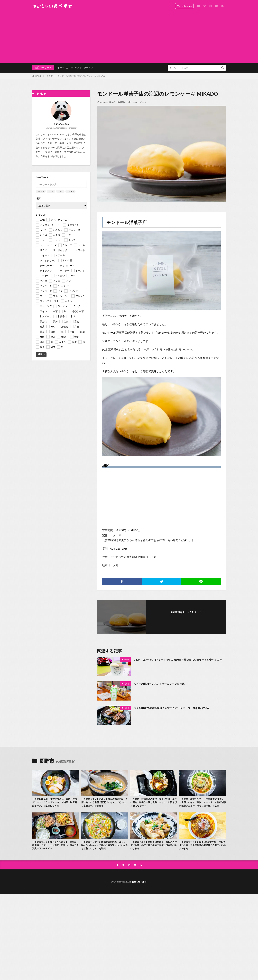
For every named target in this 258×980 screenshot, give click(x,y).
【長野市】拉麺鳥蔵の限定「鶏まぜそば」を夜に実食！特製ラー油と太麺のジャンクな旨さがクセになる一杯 (153, 803)
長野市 (50, 76)
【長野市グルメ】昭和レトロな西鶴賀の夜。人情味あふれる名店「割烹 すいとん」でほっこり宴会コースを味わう (104, 803)
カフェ (70, 67)
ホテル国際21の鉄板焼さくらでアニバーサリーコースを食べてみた (180, 708)
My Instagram (184, 6)
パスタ (78, 67)
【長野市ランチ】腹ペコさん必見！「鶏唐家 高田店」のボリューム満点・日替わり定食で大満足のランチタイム (55, 851)
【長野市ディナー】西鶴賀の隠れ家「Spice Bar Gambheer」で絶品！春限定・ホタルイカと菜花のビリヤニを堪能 (104, 851)
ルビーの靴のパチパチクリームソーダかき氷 (164, 684)
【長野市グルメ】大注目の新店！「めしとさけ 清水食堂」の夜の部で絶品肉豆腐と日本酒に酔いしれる (154, 851)
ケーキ (134, 102)
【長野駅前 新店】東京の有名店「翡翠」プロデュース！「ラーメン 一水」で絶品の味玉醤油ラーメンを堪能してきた (55, 803)
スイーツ (60, 67)
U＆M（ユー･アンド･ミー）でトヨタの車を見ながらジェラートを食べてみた (179, 662)
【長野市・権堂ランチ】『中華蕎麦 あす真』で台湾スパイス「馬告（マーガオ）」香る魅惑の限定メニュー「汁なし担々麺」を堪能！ (202, 805)
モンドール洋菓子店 (126, 222)
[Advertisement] (129, 37)
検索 (40, 354)
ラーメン (88, 67)
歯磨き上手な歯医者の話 (68, 152)
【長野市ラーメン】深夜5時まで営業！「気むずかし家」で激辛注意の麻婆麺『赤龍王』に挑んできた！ (202, 851)
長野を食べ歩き (139, 889)
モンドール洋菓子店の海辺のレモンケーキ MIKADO (81, 76)
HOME (38, 76)
